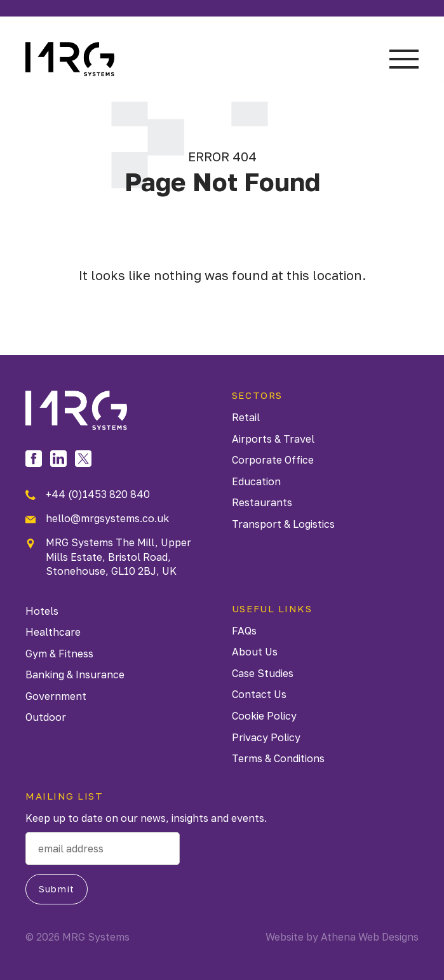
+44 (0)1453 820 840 (88, 494)
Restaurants (262, 502)
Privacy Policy (266, 737)
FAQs (244, 631)
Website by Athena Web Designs (342, 937)
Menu (404, 59)
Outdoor (46, 717)
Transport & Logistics (283, 524)
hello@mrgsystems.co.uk (97, 518)
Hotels (42, 611)
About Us (255, 652)
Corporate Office (273, 460)
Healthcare (53, 632)
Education (256, 481)
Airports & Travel (273, 439)
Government (56, 696)
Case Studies (263, 673)
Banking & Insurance (75, 675)
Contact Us (259, 694)
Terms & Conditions (278, 758)
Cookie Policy (264, 716)
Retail (246, 417)
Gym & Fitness (59, 654)
